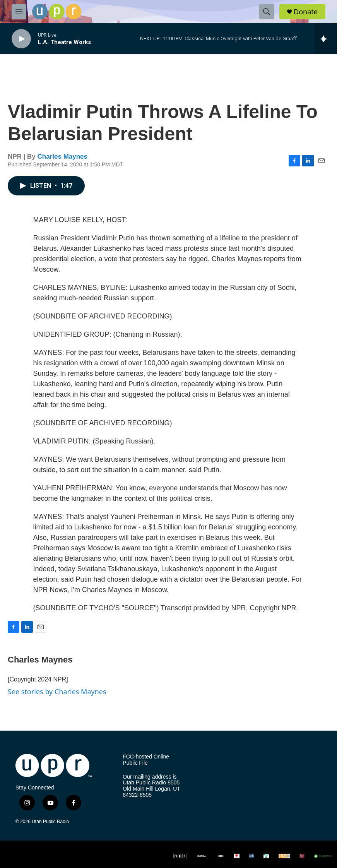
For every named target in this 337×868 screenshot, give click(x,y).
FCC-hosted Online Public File (146, 760)
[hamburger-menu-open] (19, 12)
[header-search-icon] (267, 12)
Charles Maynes (62, 157)
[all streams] (326, 39)
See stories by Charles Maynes (57, 692)
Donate (306, 12)
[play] (21, 39)
